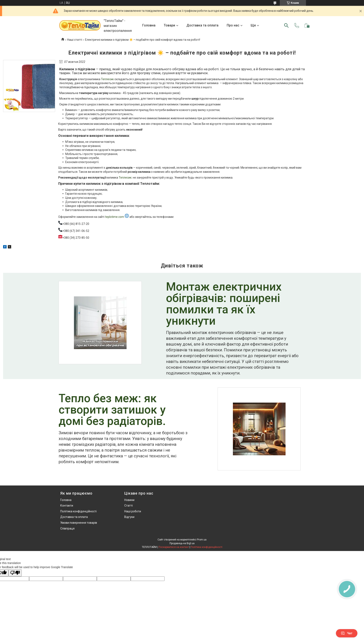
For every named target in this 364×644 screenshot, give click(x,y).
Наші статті (75, 40)
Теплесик (107, 79)
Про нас (233, 25)
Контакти (67, 506)
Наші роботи (133, 511)
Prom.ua (202, 540)
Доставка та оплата (202, 25)
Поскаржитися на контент (174, 547)
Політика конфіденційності (78, 511)
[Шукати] (286, 25)
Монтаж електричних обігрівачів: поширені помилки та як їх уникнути (224, 304)
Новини (129, 500)
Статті (129, 506)
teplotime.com (117, 217)
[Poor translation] (15, 573)
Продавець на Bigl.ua (182, 543)
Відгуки (129, 517)
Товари (169, 25)
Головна (149, 25)
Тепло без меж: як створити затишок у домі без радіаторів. (112, 410)
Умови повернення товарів (79, 523)
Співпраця (67, 528)
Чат (347, 633)
